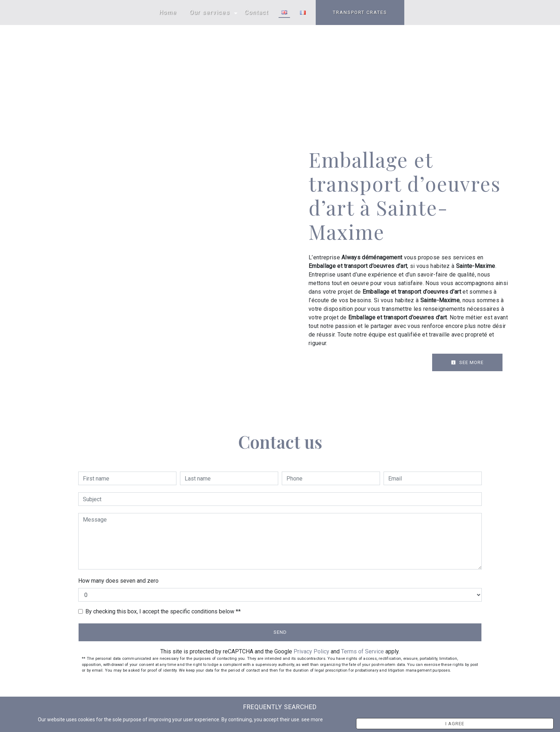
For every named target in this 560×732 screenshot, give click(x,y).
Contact (257, 12)
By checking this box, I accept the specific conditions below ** (163, 611)
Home (168, 12)
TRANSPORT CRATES (360, 12)
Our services (210, 12)
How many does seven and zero (118, 581)
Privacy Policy (311, 651)
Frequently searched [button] (280, 707)
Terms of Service (362, 651)
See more (467, 362)
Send (280, 632)
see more (384, 722)
